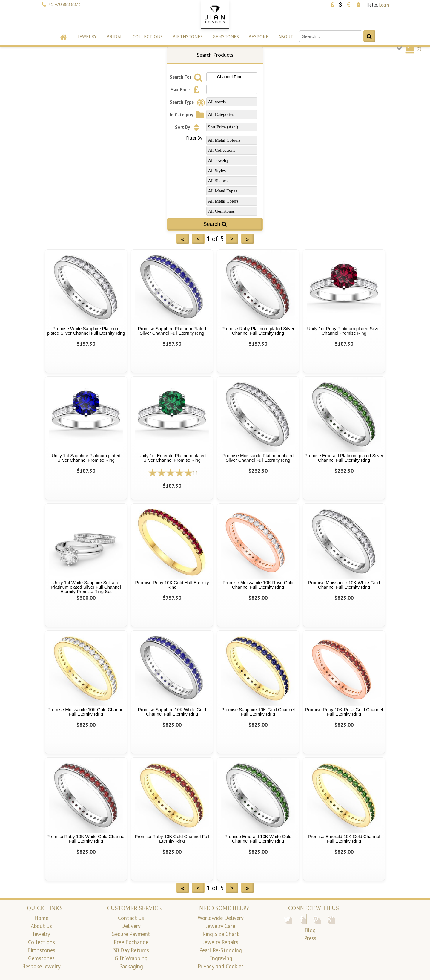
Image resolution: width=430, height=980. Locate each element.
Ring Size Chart (221, 934)
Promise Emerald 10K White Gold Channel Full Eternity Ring (258, 839)
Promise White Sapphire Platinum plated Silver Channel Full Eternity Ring (86, 331)
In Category (188, 115)
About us (41, 926)
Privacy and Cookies (221, 966)
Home (41, 918)
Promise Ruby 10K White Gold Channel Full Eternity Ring (86, 839)
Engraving (221, 958)
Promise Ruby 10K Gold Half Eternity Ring (172, 585)
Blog (310, 930)
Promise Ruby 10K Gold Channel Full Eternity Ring (172, 839)
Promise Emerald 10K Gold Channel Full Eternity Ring (344, 839)
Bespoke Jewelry (41, 966)
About (286, 36)
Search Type (188, 102)
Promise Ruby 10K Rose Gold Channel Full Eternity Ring (344, 712)
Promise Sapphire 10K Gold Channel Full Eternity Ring (258, 712)
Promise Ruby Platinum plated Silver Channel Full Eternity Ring (258, 331)
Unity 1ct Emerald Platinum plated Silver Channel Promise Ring (172, 458)
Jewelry (87, 36)
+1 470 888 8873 (64, 4)
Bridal (115, 36)
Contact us (131, 918)
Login (384, 5)
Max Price (186, 89)
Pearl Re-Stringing (221, 950)
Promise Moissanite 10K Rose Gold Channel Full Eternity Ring (258, 585)
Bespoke (258, 36)
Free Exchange (131, 942)
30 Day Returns (131, 950)
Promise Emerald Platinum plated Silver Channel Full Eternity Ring (344, 458)
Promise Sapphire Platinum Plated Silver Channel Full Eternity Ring (172, 331)
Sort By (189, 127)
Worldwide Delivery (221, 918)
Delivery (131, 926)
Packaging (131, 966)
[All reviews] (171, 472)
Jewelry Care (221, 926)
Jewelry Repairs (221, 942)
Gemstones (226, 36)
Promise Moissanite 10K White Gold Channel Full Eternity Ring (344, 585)
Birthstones (188, 36)
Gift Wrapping (131, 958)
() (413, 49)
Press (310, 938)
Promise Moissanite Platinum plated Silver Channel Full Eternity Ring (258, 458)
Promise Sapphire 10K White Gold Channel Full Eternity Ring (172, 712)
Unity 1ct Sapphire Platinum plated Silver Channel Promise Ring (86, 458)
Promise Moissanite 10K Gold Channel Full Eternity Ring (86, 712)
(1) (195, 473)
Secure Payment (131, 934)
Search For (187, 77)
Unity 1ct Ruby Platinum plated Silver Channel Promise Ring (344, 331)
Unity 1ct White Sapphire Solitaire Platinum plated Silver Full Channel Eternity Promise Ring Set (86, 587)
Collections (148, 36)
